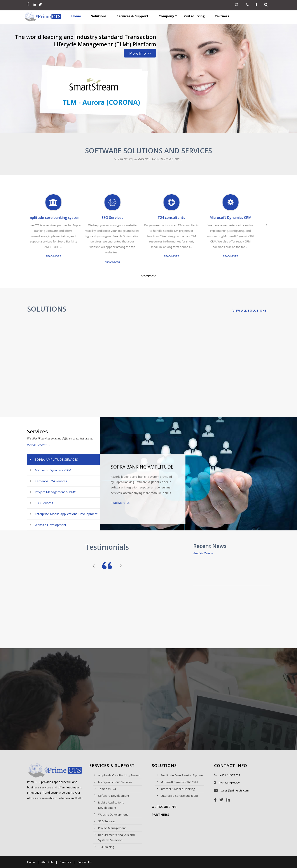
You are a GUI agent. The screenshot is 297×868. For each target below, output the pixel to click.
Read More (60, 256)
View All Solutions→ (251, 310)
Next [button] (268, 234)
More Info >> (140, 53)
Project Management (112, 828)
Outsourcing (164, 807)
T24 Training (106, 847)
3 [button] (148, 276)
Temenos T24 (107, 789)
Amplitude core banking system (60, 218)
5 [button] (155, 276)
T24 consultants (178, 218)
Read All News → (204, 553)
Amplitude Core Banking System (119, 775)
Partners (161, 815)
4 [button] (152, 276)
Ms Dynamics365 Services (115, 782)
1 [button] (142, 276)
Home (31, 862)
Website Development (113, 814)
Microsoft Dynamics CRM (237, 218)
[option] (60, 230)
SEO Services (119, 218)
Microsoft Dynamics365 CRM (179, 782)
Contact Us (85, 862)
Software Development (114, 796)
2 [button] (145, 276)
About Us (47, 862)
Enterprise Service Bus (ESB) (179, 796)
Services (65, 862)
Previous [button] (29, 234)
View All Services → (39, 445)
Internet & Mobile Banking (178, 789)
